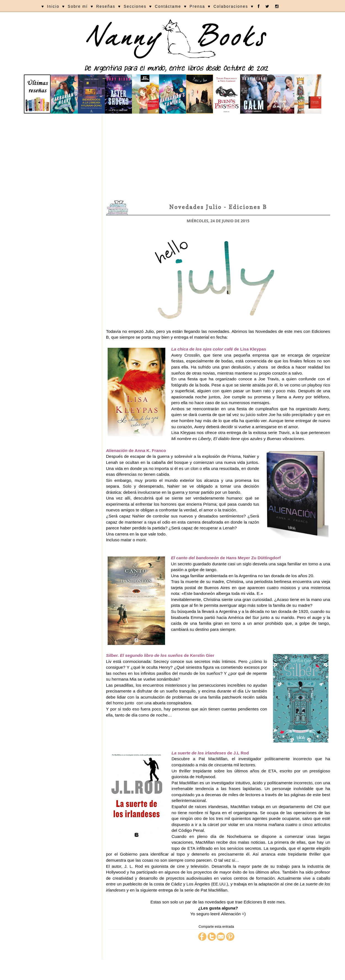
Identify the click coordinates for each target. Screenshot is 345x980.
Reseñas (106, 6)
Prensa (197, 6)
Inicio (53, 6)
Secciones (135, 6)
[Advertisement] (218, 157)
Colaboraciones (231, 6)
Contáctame (168, 6)
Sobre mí (78, 6)
